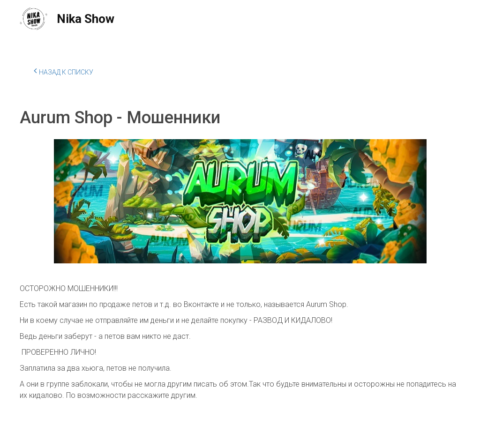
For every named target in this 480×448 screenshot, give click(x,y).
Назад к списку (64, 71)
